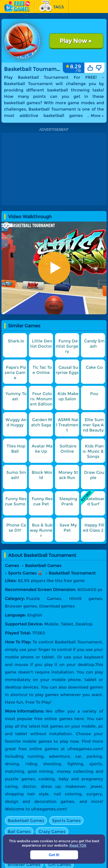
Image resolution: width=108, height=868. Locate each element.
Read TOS (78, 845)
